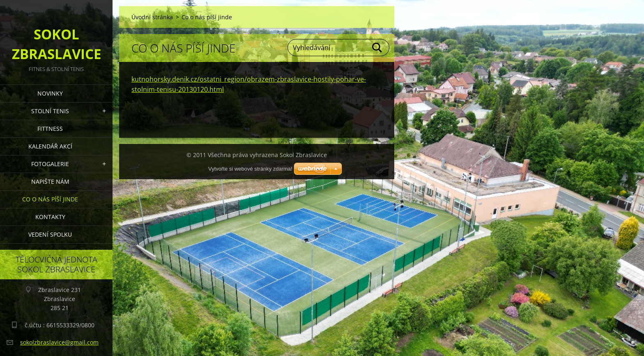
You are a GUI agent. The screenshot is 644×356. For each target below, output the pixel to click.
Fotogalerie (50, 164)
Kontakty (50, 217)
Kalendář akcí (50, 146)
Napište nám (50, 181)
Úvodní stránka (152, 17)
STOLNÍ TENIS (50, 111)
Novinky (50, 93)
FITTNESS (50, 129)
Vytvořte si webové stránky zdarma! (250, 169)
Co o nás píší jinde (50, 199)
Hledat (377, 48)
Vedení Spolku (50, 234)
